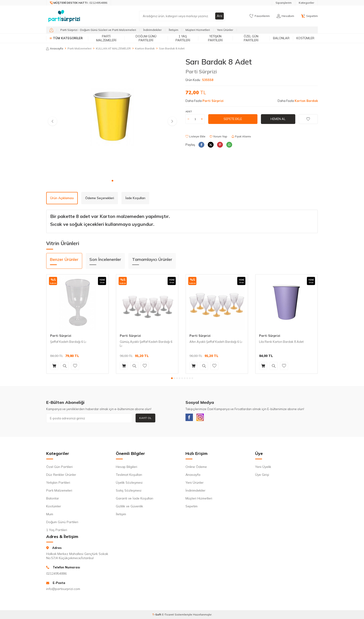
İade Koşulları (135, 198)
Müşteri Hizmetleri (198, 30)
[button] (112, 181)
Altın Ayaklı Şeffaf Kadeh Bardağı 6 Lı (216, 342)
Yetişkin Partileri (215, 38)
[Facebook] (190, 418)
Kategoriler (306, 3)
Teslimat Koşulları (129, 476)
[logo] (64, 16)
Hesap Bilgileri (127, 468)
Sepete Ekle (233, 119)
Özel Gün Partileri (251, 38)
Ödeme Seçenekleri (100, 198)
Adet (189, 112)
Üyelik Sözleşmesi (129, 483)
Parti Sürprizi (201, 71)
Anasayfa (55, 48)
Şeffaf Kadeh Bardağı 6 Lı (68, 342)
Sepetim (192, 507)
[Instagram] (203, 418)
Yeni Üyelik (263, 468)
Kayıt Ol (145, 418)
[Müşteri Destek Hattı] (79, 3)
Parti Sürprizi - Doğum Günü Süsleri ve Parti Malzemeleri (98, 30)
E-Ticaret (168, 615)
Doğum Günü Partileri (146, 38)
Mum (50, 515)
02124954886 (56, 574)
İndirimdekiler (152, 30)
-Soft (157, 615)
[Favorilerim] (260, 16)
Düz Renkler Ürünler (61, 476)
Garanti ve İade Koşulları (135, 499)
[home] (51, 30)
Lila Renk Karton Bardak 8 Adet (281, 342)
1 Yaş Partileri (183, 38)
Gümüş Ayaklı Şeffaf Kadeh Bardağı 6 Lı (146, 344)
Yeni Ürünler (225, 30)
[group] (112, 117)
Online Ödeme (196, 468)
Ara (219, 16)
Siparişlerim (284, 3)
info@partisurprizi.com (63, 590)
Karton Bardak (145, 48)
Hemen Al (278, 119)
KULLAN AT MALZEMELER (113, 48)
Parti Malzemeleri (106, 38)
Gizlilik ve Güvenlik (129, 507)
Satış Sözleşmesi (129, 491)
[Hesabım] (285, 16)
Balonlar (281, 38)
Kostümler (305, 38)
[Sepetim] (309, 16)
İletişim (174, 30)
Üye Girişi (262, 476)
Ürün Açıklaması (62, 198)
